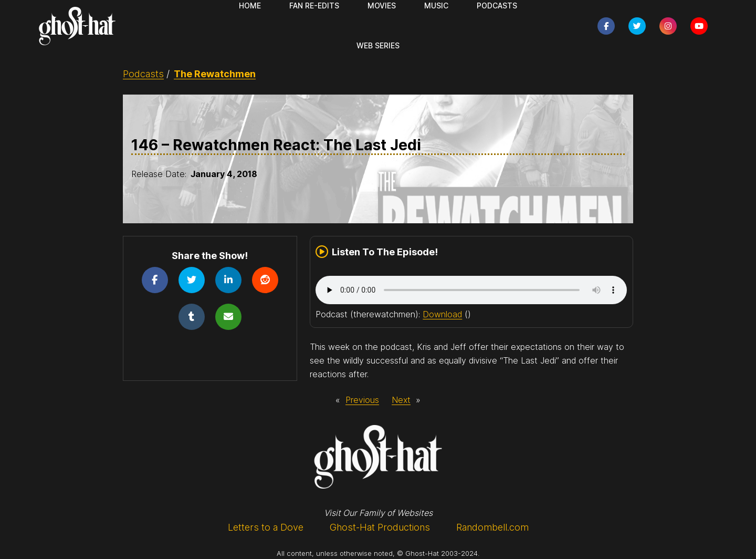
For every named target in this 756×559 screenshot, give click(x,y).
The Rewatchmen (215, 74)
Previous (362, 400)
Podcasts (143, 74)
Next (401, 400)
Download (442, 314)
